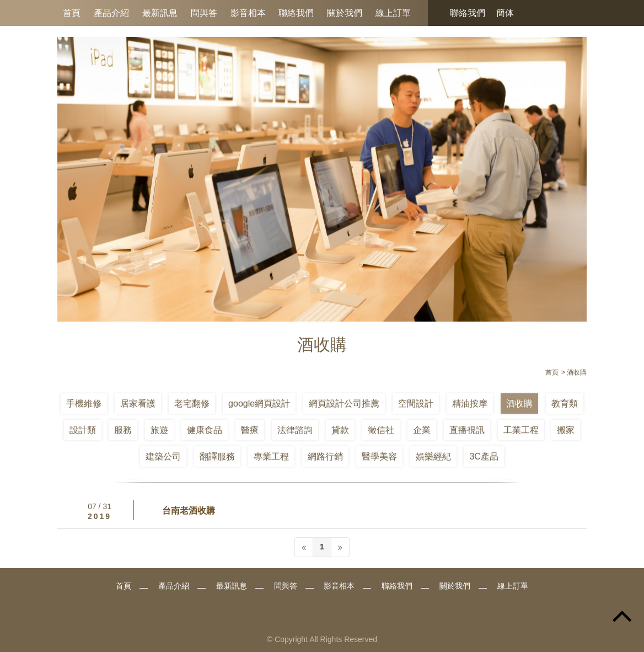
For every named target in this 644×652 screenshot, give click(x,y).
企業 (422, 430)
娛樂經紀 (433, 456)
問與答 (204, 13)
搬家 (566, 430)
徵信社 (381, 430)
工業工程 (521, 430)
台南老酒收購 (189, 511)
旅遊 (159, 430)
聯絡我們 (296, 13)
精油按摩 (470, 404)
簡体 (505, 13)
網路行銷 (325, 456)
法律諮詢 (295, 430)
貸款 (340, 430)
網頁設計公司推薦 (344, 404)
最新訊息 (160, 13)
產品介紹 (111, 13)
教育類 (565, 404)
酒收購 (519, 404)
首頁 (72, 13)
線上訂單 (393, 13)
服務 (123, 430)
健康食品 (205, 430)
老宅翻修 (192, 404)
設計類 (83, 430)
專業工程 (271, 456)
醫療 (250, 430)
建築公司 (163, 456)
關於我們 (345, 13)
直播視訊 (467, 430)
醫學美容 (379, 456)
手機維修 (84, 404)
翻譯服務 (217, 456)
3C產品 (484, 456)
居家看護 (138, 404)
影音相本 (248, 13)
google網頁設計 (259, 404)
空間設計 (416, 404)
